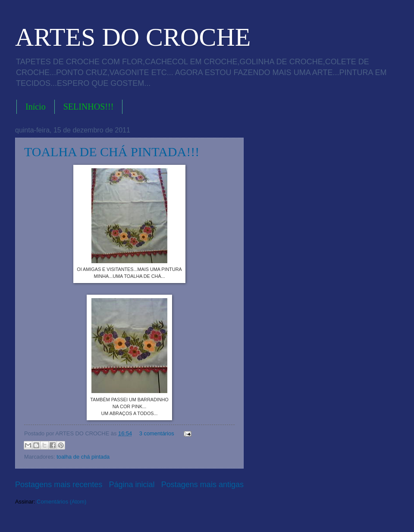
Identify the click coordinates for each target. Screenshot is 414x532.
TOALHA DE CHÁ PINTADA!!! (112, 152)
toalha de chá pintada (83, 457)
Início (36, 107)
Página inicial (132, 485)
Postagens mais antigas (202, 485)
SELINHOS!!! (89, 107)
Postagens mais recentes (59, 485)
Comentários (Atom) (61, 502)
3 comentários (157, 433)
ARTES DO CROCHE (133, 37)
